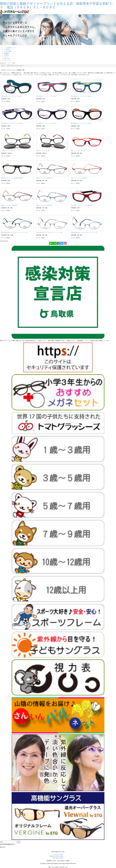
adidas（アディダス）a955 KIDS (44, 178)
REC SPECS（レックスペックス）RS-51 (11, 96)
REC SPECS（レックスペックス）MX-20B (82, 205)
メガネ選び (7, 50)
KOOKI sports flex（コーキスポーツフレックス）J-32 (49, 233)
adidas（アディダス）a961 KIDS (44, 205)
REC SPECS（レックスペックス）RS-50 (46, 96)
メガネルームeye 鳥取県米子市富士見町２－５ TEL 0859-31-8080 (58, 856)
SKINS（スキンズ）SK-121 (43, 151)
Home (3, 66)
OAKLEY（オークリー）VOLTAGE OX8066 (12, 178)
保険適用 (6, 53)
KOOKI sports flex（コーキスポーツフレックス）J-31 (14, 233)
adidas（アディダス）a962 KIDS (9, 205)
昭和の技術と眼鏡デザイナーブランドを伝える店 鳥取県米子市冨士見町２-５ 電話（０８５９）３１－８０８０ (57, 5)
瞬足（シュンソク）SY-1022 (78, 151)
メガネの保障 (7, 51)
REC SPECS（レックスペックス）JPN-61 (12, 124)
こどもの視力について (10, 48)
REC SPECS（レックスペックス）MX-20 (46, 124)
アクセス (6, 57)
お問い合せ (7, 59)
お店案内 (6, 55)
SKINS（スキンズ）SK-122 (8, 151)
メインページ (7, 60)
